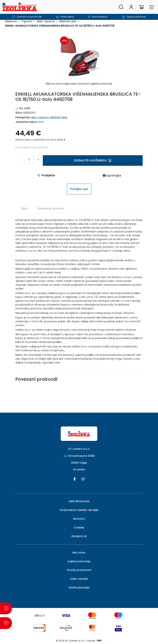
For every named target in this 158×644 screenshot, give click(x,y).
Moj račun (79, 553)
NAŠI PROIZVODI (79, 501)
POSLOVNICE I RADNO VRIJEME (79, 510)
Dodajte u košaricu (93, 160)
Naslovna (11, 21)
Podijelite (46, 175)
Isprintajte (112, 176)
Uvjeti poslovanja (79, 561)
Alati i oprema (46, 21)
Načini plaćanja (79, 588)
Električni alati (68, 21)
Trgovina (27, 21)
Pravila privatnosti (79, 570)
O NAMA (79, 528)
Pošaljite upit (79, 189)
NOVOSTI (79, 519)
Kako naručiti (79, 579)
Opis (24, 209)
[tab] (24, 208)
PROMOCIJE (79, 536)
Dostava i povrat (51, 209)
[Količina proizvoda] (29, 160)
